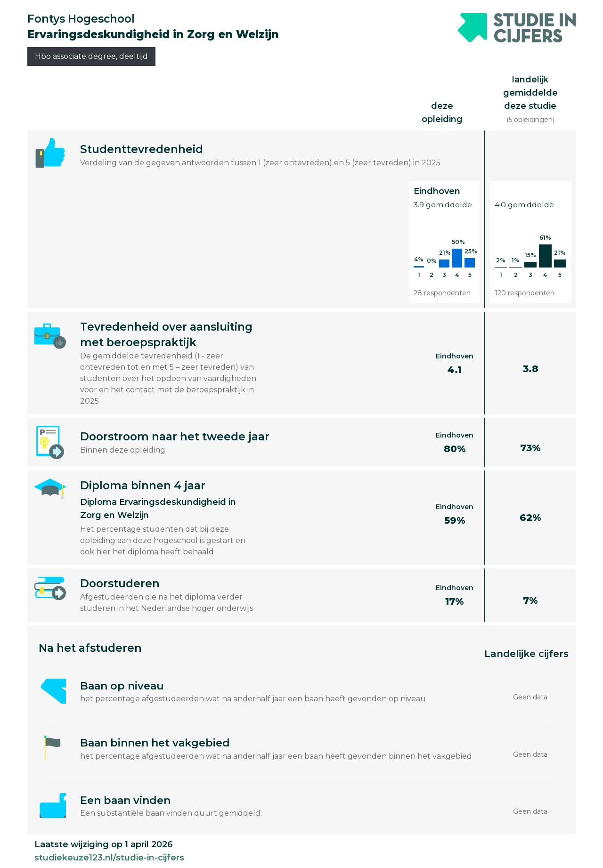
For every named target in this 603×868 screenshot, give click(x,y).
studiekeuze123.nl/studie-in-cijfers (109, 858)
